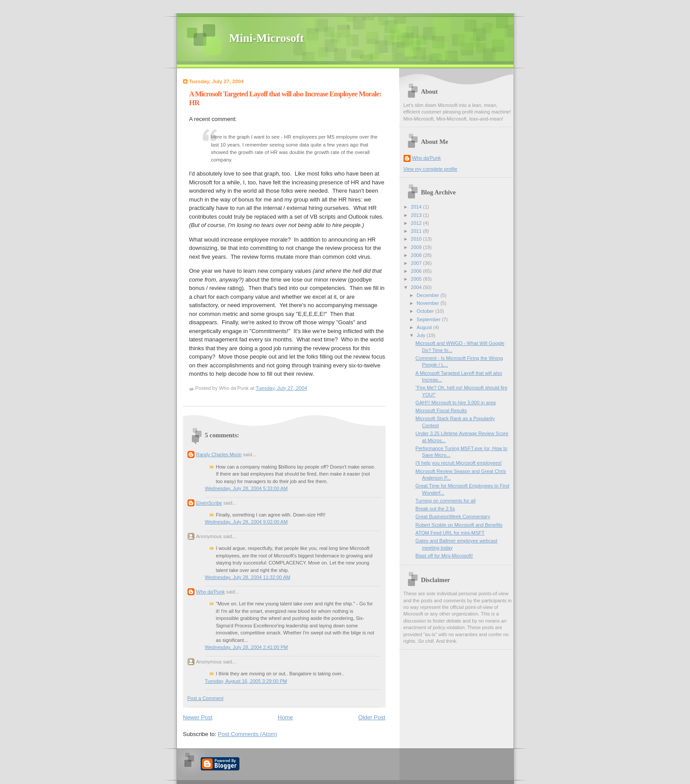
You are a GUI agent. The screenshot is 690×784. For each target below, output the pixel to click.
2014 (417, 207)
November (429, 303)
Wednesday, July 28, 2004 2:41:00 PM (247, 647)
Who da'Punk (211, 592)
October (426, 311)
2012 (417, 223)
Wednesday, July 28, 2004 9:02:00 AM (246, 522)
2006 (417, 271)
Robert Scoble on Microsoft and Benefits (459, 525)
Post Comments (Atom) (248, 734)
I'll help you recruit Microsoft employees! (459, 463)
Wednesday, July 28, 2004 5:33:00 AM (246, 488)
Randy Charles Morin (219, 454)
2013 (417, 215)
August (425, 327)
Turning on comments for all (446, 501)
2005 (417, 279)
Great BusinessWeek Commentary (453, 517)
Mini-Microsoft (267, 38)
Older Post (372, 717)
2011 (417, 231)
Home (285, 717)
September (429, 319)
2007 (417, 263)
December (429, 295)
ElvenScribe (209, 503)
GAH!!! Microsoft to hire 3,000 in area (455, 403)
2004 (417, 287)
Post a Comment (206, 698)
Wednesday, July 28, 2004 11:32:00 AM (248, 577)
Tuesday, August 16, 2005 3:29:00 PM (246, 681)
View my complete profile (431, 169)
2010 (417, 239)
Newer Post (198, 717)
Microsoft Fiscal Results (441, 410)
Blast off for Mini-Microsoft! (444, 556)
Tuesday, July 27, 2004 (281, 388)
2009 (417, 247)
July (422, 335)
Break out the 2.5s (435, 509)
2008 (417, 255)
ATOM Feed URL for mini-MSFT (450, 533)
